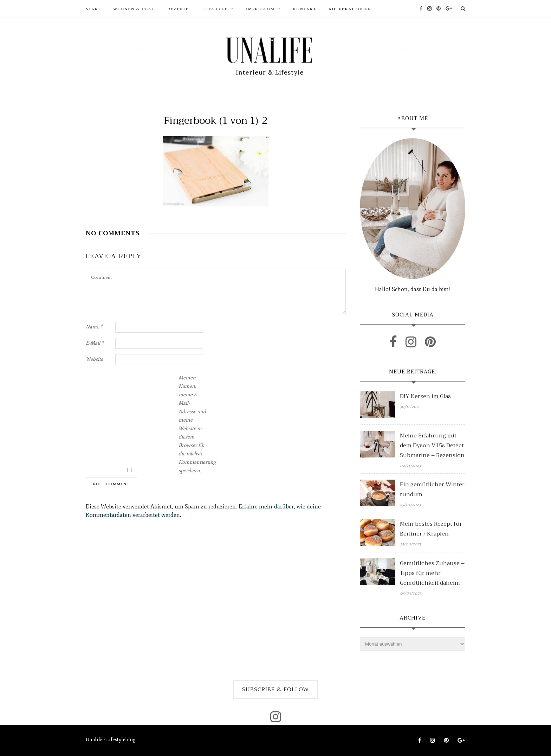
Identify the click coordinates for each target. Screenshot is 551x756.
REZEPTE (178, 9)
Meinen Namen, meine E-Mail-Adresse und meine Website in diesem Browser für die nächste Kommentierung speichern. (193, 424)
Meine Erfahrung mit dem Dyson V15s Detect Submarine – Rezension (432, 446)
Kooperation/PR (350, 9)
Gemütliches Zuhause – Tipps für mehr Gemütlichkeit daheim (432, 573)
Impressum (260, 9)
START (93, 9)
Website (95, 359)
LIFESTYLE (215, 9)
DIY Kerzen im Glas (425, 396)
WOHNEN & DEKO (134, 9)
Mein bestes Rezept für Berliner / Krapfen (431, 529)
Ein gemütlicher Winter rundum (432, 489)
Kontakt (305, 9)
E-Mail (95, 343)
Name (94, 327)
